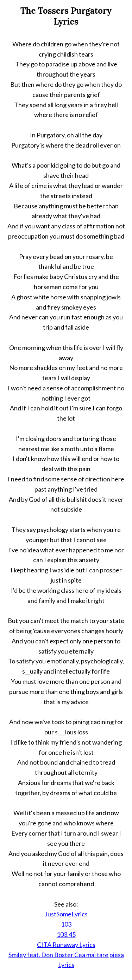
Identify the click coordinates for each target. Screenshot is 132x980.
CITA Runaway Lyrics (66, 945)
